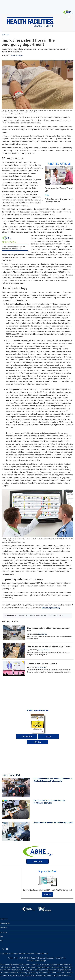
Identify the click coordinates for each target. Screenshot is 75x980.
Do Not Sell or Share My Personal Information (37, 958)
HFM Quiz (38, 742)
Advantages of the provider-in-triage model (59, 200)
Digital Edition (38, 711)
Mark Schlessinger (17, 56)
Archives (48, 736)
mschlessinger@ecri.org (51, 608)
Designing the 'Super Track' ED (59, 190)
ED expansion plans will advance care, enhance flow (49, 629)
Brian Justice (43, 634)
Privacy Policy (13, 958)
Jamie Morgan (42, 667)
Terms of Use (60, 958)
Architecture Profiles (56, 616)
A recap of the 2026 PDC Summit (42, 664)
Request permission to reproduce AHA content (54, 975)
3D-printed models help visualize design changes (49, 646)
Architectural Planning (38, 616)
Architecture (23, 616)
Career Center (38, 861)
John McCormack (44, 650)
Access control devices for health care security (53, 823)
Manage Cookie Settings (36, 961)
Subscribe (47, 894)
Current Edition (27, 736)
